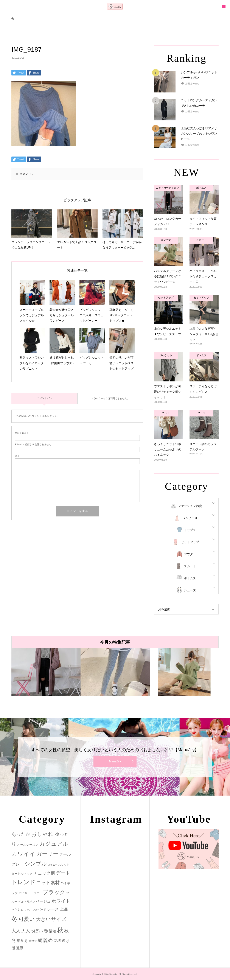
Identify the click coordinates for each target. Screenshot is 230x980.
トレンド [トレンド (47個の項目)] (23, 882)
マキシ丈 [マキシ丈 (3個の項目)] (17, 909)
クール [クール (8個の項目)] (65, 854)
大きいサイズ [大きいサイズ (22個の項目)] (51, 919)
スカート (190, 566)
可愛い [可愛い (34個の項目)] (27, 919)
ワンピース (190, 518)
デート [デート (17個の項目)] (63, 873)
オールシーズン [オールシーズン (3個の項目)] (28, 845)
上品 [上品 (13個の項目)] (64, 909)
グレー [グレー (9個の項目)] (18, 864)
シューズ (190, 590)
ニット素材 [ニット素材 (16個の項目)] (48, 883)
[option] (46, 672)
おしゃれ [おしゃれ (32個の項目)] (42, 834)
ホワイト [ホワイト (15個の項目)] (61, 901)
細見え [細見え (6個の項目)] (22, 941)
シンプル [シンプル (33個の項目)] (36, 864)
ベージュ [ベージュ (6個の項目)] (43, 901)
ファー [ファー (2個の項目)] (38, 893)
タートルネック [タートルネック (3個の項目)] (22, 874)
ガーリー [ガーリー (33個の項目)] (47, 854)
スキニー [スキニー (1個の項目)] (53, 865)
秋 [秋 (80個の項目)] (60, 930)
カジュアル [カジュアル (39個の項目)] (54, 844)
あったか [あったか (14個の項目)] (21, 834)
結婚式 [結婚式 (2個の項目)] (33, 941)
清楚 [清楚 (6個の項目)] (53, 931)
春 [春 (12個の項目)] (46, 931)
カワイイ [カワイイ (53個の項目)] (23, 854)
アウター (190, 554)
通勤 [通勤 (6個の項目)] (20, 948)
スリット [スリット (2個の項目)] (64, 865)
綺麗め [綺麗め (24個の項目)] (45, 940)
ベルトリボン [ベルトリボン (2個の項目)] (27, 902)
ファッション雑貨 (190, 506)
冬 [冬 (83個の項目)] (15, 919)
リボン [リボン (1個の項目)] (28, 910)
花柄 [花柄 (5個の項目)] (57, 941)
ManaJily (115, 761)
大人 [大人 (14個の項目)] (16, 931)
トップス (190, 530)
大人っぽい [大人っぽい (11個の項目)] (32, 931)
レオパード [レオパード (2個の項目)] (39, 910)
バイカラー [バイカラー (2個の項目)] (26, 893)
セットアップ (190, 542)
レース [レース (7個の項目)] (53, 909)
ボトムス (190, 578)
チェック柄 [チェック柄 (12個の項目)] (44, 873)
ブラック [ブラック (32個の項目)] (54, 892)
